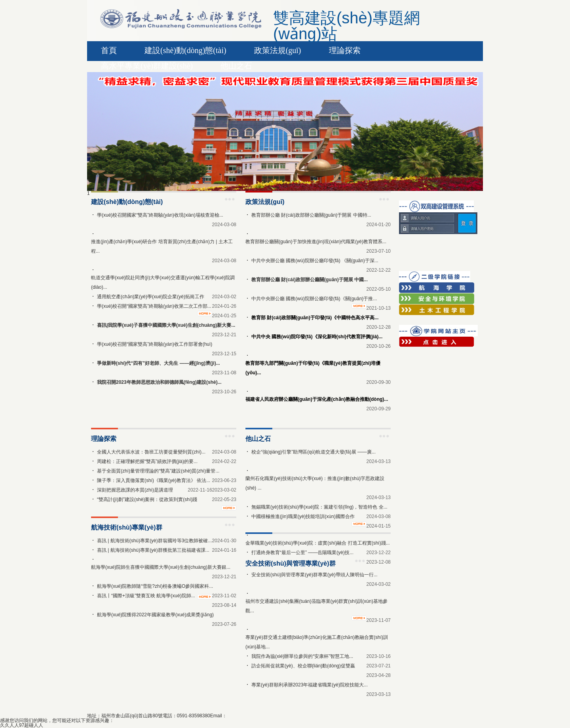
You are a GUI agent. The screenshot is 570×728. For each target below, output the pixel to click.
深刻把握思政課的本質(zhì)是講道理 (135, 490)
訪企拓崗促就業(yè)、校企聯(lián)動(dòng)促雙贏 (303, 666)
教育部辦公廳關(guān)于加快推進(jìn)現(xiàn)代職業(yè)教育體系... (316, 242)
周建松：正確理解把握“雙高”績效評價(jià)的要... (147, 461)
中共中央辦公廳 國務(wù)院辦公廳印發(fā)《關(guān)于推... (314, 299)
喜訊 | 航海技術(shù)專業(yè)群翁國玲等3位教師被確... (154, 541)
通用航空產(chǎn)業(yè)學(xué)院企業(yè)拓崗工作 (151, 297)
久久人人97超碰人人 (22, 725)
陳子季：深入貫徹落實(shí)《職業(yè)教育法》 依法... (154, 480)
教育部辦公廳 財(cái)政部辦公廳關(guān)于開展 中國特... (311, 215)
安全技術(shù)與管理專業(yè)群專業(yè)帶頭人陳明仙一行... (314, 575)
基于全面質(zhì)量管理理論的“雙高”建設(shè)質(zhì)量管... (158, 471)
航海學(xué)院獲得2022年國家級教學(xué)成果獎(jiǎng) (155, 615)
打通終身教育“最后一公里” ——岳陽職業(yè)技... (302, 553)
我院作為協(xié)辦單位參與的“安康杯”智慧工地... (302, 656)
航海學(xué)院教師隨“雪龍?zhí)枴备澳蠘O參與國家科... (155, 586)
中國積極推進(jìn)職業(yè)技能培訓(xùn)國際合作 (303, 516)
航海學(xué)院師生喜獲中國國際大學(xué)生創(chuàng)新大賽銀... (161, 567)
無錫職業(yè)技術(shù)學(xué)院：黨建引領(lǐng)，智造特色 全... (319, 507)
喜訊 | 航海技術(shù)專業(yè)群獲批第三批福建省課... (153, 550)
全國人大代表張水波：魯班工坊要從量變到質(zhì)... (151, 452)
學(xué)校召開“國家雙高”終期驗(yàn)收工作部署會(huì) (155, 344)
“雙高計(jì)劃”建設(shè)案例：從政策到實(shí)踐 (147, 499)
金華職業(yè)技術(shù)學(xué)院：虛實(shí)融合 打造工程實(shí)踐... (318, 543)
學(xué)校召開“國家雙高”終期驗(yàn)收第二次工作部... (154, 306)
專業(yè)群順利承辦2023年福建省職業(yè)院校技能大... (310, 685)
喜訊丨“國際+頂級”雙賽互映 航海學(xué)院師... (146, 596)
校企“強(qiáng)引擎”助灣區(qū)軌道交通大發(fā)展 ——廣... (313, 452)
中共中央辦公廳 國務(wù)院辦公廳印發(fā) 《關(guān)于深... (315, 261)
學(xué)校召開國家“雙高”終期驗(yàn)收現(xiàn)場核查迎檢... (160, 215)
